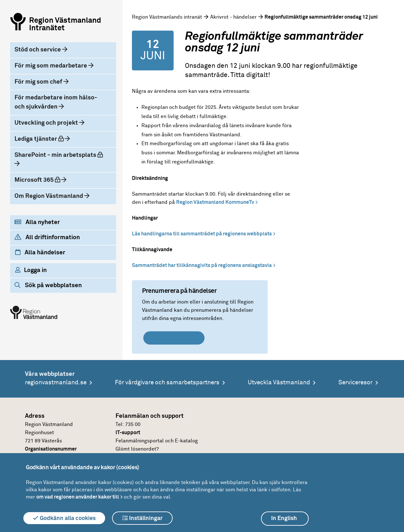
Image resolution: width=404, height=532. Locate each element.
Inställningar (142, 518)
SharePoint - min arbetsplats (60, 154)
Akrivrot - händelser (233, 17)
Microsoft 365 (43, 179)
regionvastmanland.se (56, 383)
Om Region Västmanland (49, 196)
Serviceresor (355, 383)
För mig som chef (39, 82)
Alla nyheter (37, 222)
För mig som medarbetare (51, 66)
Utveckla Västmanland (279, 383)
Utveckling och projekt (47, 123)
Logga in (31, 270)
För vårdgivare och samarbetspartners (167, 383)
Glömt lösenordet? (137, 449)
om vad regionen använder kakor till (78, 497)
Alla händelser (40, 252)
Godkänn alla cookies (64, 518)
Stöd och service (38, 50)
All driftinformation (47, 237)
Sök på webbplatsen (48, 285)
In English (284, 518)
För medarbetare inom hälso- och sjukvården (56, 102)
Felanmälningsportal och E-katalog (157, 441)
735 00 (133, 424)
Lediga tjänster (44, 138)
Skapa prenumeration (174, 338)
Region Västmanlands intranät (167, 17)
